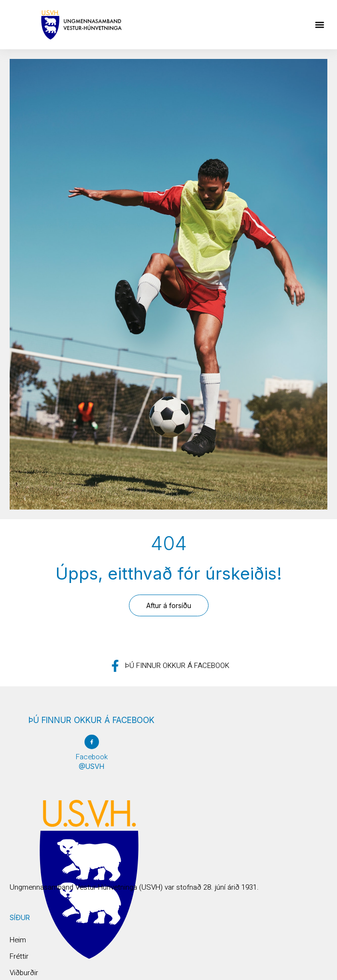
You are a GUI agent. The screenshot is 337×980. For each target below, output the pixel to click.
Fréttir (19, 956)
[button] (320, 25)
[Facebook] (92, 742)
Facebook (92, 757)
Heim (18, 940)
